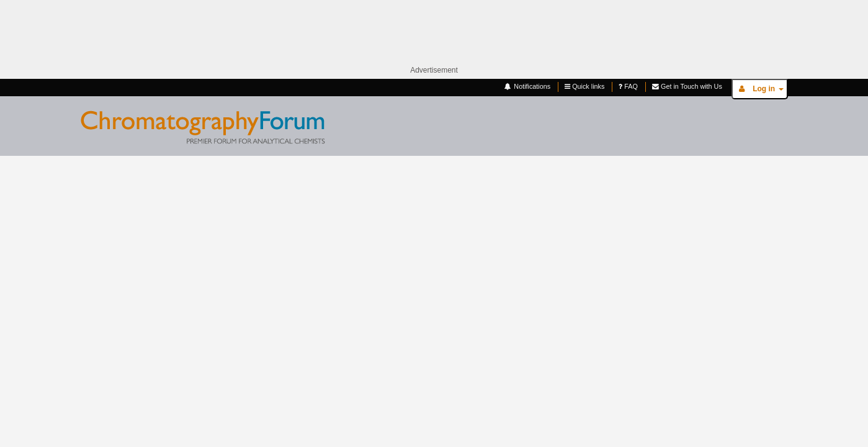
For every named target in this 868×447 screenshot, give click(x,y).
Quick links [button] (584, 87)
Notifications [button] (527, 87)
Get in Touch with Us (687, 87)
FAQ (628, 87)
